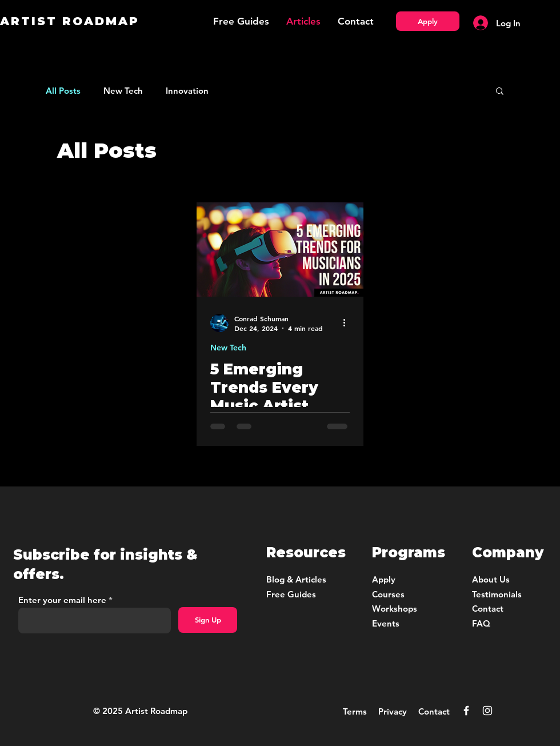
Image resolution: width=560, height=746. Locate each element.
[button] (500, 92)
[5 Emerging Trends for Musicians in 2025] (280, 250)
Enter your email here (62, 600)
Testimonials (497, 594)
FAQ (481, 623)
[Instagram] (487, 711)
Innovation (187, 91)
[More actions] (348, 323)
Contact (434, 711)
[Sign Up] (208, 620)
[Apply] (428, 21)
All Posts (63, 91)
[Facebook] (466, 711)
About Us (491, 579)
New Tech (123, 91)
